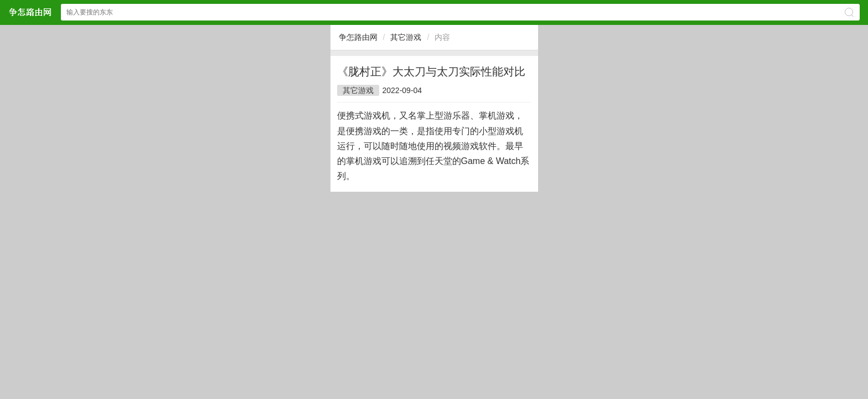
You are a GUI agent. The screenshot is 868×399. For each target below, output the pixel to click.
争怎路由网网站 (30, 12)
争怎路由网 (358, 37)
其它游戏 (406, 37)
